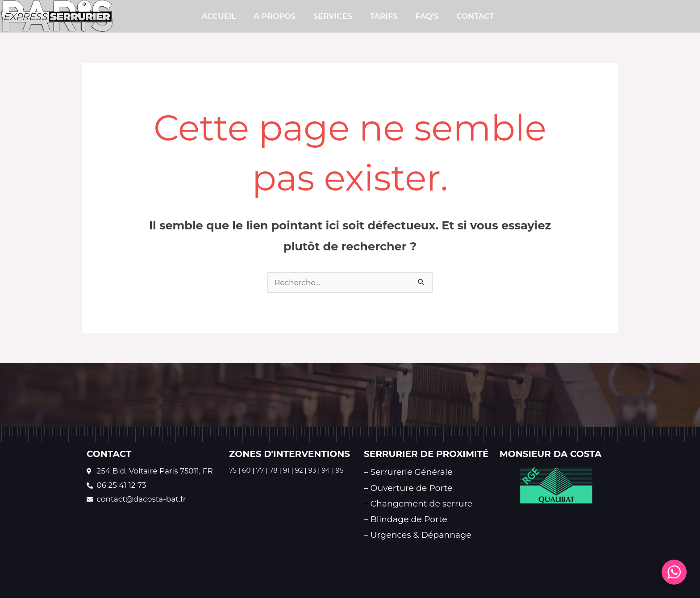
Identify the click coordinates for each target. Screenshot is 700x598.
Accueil (219, 16)
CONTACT (475, 16)
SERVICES (333, 16)
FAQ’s (427, 16)
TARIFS (384, 16)
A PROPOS (275, 16)
